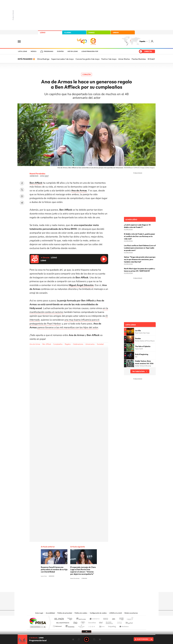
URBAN (116, 33)
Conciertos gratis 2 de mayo (88, 59)
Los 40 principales (71, 619)
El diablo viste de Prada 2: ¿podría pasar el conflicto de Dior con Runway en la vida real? (139, 236)
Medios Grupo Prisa (38, 627)
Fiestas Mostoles (139, 59)
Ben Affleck (47, 344)
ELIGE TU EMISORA (143, 639)
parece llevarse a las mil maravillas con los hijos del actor (68, 327)
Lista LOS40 (22, 51)
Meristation (124, 626)
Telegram (22, 203)
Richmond (58, 626)
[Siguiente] (154, 59)
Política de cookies (81, 613)
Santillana (82, 619)
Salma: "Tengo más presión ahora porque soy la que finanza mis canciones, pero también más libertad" (140, 259)
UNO (76, 622)
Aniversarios (90, 344)
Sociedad (100, 344)
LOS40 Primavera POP (90, 51)
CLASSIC (68, 33)
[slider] (86, 635)
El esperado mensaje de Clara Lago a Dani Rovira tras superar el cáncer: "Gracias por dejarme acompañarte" (83, 571)
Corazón (87, 74)
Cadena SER (105, 619)
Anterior (73, 639)
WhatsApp (22, 196)
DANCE (92, 33)
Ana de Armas (35, 344)
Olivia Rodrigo (43, 59)
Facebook (22, 183)
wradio (82, 622)
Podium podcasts (81, 626)
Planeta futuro (118, 622)
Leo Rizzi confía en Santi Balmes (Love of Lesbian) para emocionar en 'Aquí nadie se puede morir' (140, 248)
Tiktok (77, 587)
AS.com (113, 619)
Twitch (96, 587)
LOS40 (43, 33)
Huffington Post (62, 622)
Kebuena (127, 622)
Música (34, 51)
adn (120, 619)
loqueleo (112, 626)
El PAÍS (59, 619)
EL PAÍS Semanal (110, 622)
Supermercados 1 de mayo (62, 59)
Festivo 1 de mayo (109, 59)
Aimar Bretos (124, 59)
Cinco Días (92, 622)
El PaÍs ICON (92, 626)
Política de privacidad (65, 613)
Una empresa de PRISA (38, 621)
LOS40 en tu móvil (116, 613)
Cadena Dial (101, 622)
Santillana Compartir (95, 619)
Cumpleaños (58, 344)
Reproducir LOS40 (104, 259)
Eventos (60, 51)
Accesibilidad (50, 613)
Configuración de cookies (98, 613)
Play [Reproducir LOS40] (86, 639)
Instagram (72, 587)
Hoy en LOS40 (73, 51)
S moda (102, 626)
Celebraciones (78, 344)
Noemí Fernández (37, 174)
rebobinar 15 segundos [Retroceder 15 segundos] (79, 639)
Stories (101, 587)
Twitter (22, 190)
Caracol (129, 619)
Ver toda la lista (138, 371)
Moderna (69, 626)
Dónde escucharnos (131, 613)
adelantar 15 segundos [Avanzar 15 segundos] (94, 639)
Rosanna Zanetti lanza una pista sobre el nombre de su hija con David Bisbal (54, 569)
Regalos (68, 344)
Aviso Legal (39, 613)
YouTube (82, 587)
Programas (49, 51)
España (142, 41)
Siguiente (100, 639)
